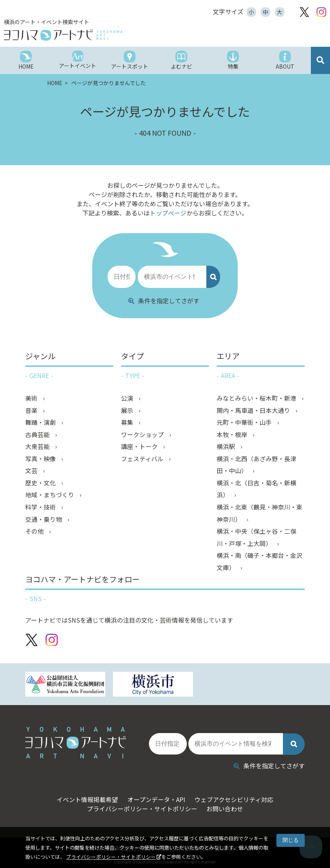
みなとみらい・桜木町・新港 (257, 398)
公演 (128, 398)
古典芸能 (38, 435)
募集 (128, 422)
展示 (128, 410)
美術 (32, 398)
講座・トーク (140, 447)
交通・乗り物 (44, 521)
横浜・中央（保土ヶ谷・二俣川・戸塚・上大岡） (256, 539)
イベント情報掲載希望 (85, 797)
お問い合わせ (226, 806)
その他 (35, 533)
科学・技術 (41, 508)
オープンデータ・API (156, 797)
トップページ (168, 213)
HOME (55, 83)
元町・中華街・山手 (245, 422)
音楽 (32, 410)
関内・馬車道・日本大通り (254, 410)
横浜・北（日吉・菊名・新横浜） (256, 490)
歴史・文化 (41, 484)
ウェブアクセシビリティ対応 (236, 797)
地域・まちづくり (51, 496)
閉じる (291, 840)
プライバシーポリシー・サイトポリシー (111, 857)
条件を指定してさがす (164, 300)
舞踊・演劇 (41, 422)
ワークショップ (143, 435)
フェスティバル (143, 459)
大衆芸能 (38, 447)
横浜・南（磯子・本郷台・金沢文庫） (260, 564)
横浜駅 (227, 447)
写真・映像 (41, 459)
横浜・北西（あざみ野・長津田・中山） (256, 465)
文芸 (32, 472)
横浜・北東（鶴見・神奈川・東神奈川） (260, 515)
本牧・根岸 (233, 435)
